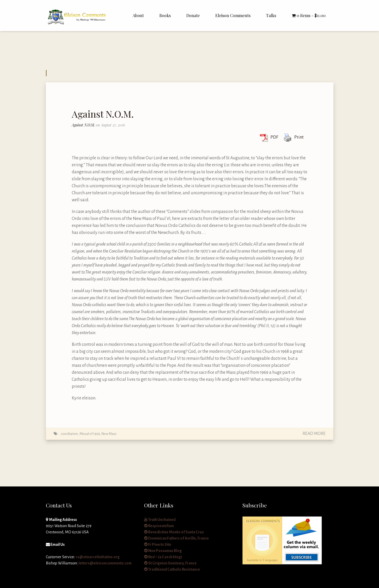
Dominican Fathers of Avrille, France (176, 538)
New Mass (109, 434)
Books (165, 15)
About (138, 15)
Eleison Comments (233, 15)
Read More (314, 434)
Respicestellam (159, 526)
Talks (271, 15)
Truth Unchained (160, 520)
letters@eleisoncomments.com (105, 563)
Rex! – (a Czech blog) (163, 557)
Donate (193, 15)
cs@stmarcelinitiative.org (98, 557)
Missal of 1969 (90, 434)
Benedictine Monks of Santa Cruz (174, 532)
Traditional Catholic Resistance (172, 569)
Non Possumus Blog (163, 551)
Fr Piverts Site (158, 544)
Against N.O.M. (103, 114)
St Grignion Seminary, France (170, 563)
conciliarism (69, 434)
